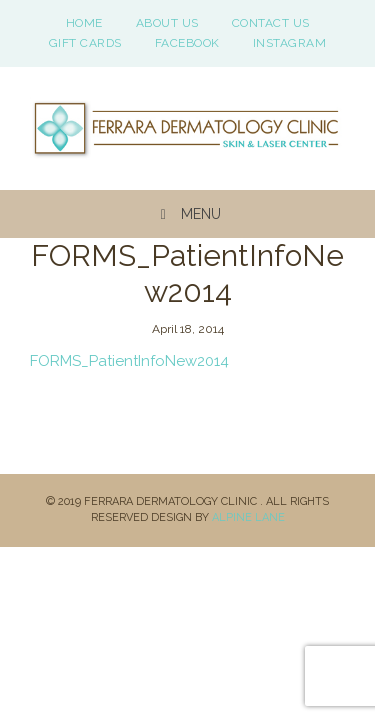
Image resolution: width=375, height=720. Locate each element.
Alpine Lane (248, 517)
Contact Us (271, 23)
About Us (167, 23)
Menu (187, 214)
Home (84, 23)
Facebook (187, 43)
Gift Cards (85, 43)
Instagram (290, 43)
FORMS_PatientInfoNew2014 (129, 361)
